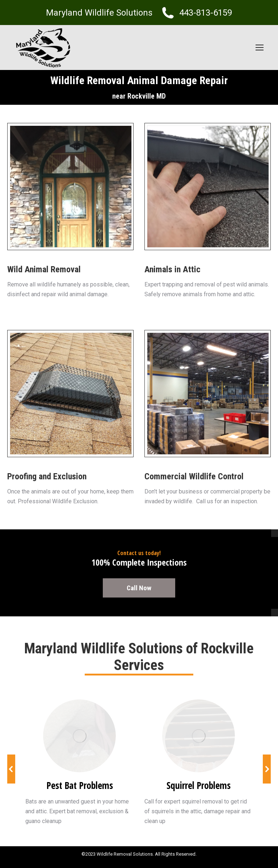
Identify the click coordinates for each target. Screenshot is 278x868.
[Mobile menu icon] (260, 47)
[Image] (79, 736)
